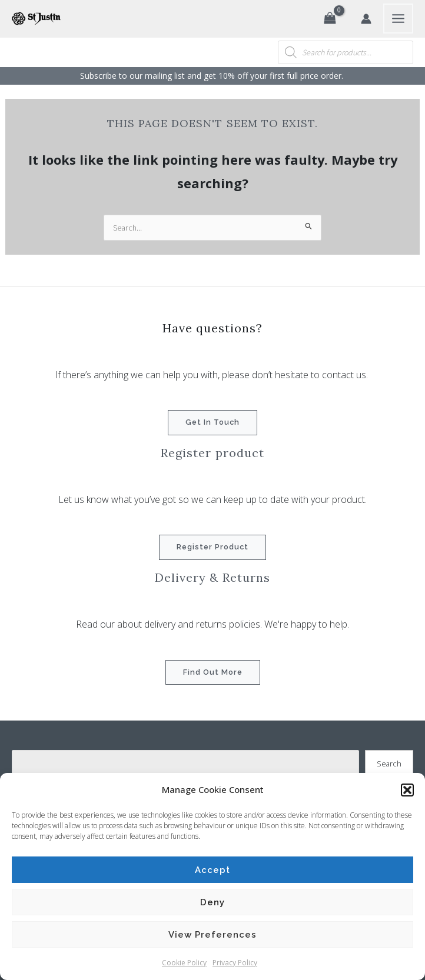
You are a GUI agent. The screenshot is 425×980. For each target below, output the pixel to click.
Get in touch (213, 422)
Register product (213, 547)
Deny (213, 902)
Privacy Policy (235, 963)
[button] (407, 790)
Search (389, 764)
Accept (213, 870)
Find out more (213, 672)
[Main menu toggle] (398, 19)
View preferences (213, 935)
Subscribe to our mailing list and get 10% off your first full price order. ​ (213, 76)
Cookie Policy (184, 963)
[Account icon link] (366, 19)
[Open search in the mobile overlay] (346, 52)
